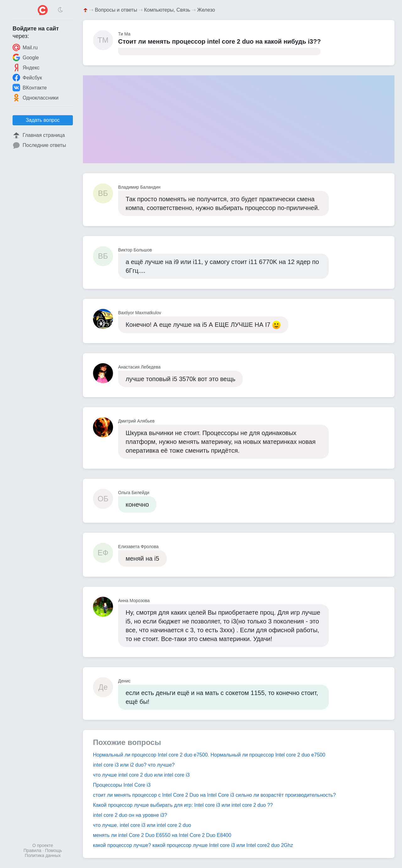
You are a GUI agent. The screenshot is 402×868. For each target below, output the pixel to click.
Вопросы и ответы (116, 10)
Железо (206, 10)
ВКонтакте (30, 88)
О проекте (43, 845)
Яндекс (26, 67)
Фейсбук (27, 78)
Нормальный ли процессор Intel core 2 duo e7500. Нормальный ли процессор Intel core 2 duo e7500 (209, 755)
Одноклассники (35, 98)
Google (26, 57)
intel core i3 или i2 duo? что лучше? (134, 765)
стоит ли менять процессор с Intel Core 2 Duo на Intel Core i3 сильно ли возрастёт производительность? (214, 795)
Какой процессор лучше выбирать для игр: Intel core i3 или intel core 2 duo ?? (183, 805)
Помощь (53, 850)
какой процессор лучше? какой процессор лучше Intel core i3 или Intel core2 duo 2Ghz (193, 845)
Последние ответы (39, 145)
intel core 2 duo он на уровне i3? (130, 815)
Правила (33, 850)
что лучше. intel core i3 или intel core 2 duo (142, 825)
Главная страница (39, 135)
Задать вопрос (43, 120)
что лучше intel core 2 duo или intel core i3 (141, 775)
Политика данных (43, 855)
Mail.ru (25, 47)
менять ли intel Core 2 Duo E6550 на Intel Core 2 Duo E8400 (162, 835)
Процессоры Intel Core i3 (122, 785)
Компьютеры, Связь (167, 10)
